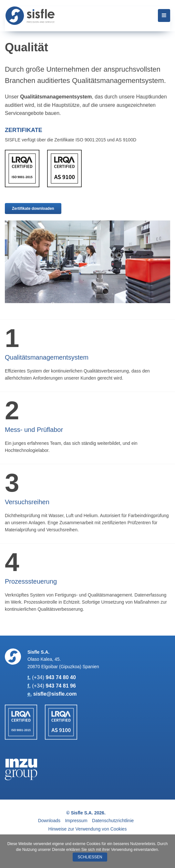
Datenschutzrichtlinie (113, 821)
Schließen (90, 857)
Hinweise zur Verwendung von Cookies (88, 829)
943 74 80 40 (61, 677)
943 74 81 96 (61, 686)
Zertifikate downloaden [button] (33, 209)
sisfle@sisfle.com (55, 694)
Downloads (49, 821)
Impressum (76, 821)
